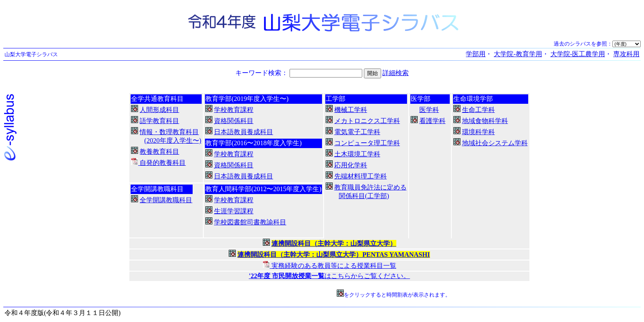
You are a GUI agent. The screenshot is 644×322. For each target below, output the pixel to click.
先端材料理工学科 (361, 176)
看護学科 (432, 121)
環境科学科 (478, 132)
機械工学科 (351, 110)
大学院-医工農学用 (578, 54)
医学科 (429, 110)
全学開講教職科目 (166, 200)
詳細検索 (396, 73)
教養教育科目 (159, 152)
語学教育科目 (159, 121)
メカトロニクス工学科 (367, 121)
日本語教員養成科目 (244, 132)
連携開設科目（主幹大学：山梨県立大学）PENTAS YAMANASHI (333, 255)
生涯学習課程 (234, 211)
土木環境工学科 (357, 154)
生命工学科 (478, 110)
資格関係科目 (234, 121)
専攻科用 (626, 54)
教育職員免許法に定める (370, 187)
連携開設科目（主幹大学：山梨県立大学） (334, 243)
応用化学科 (351, 165)
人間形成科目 (159, 110)
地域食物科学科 (485, 121)
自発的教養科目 (158, 163)
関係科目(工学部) (364, 196)
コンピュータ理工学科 (367, 143)
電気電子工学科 (357, 132)
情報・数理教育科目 (169, 132)
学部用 (476, 54)
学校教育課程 (234, 110)
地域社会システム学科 (495, 143)
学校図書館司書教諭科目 (250, 222)
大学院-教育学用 (518, 54)
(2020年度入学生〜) (173, 140)
